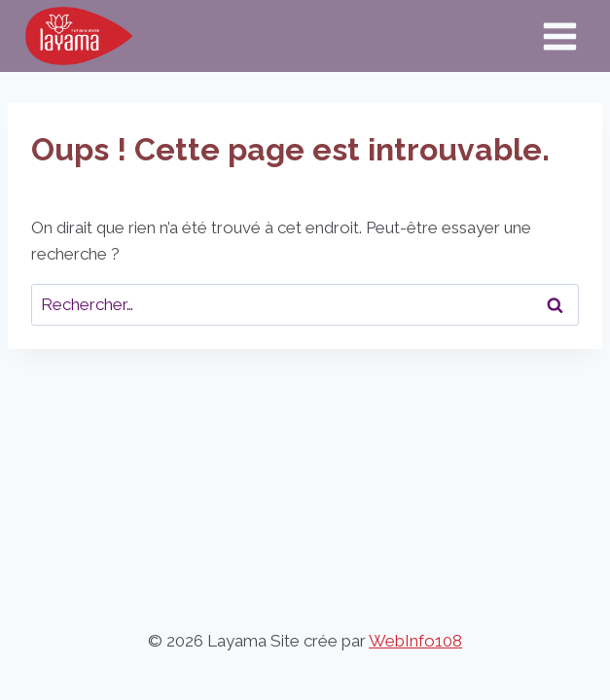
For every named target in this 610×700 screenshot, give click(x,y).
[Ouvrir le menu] (559, 36)
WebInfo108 (415, 641)
